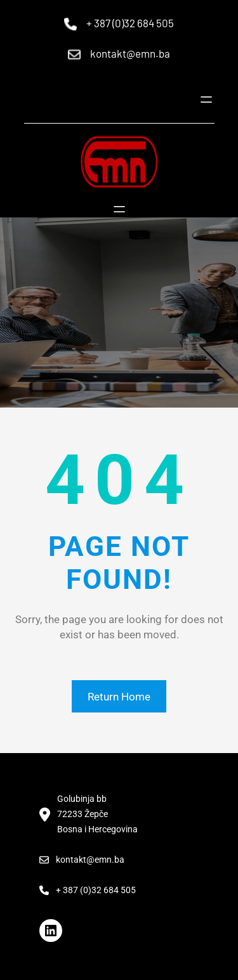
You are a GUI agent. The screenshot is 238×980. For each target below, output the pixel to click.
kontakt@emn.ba (130, 53)
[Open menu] (206, 100)
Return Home (119, 697)
